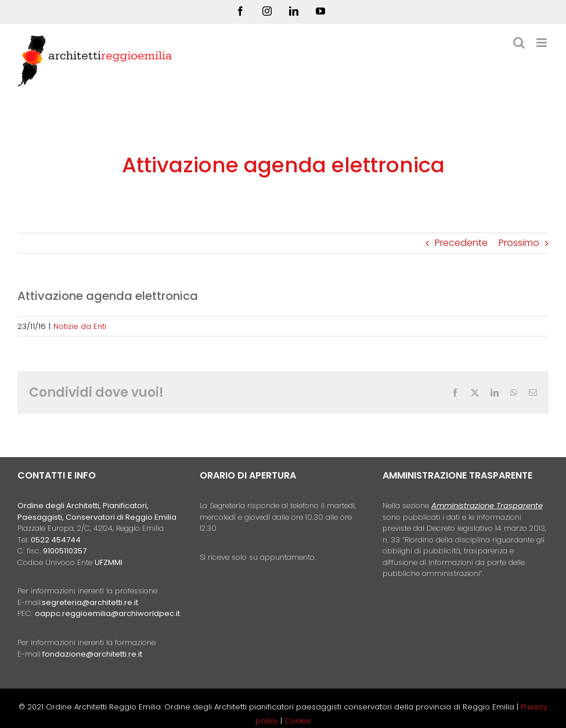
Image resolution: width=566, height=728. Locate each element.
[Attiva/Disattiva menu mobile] (542, 43)
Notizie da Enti (80, 326)
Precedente (461, 243)
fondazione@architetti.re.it (92, 654)
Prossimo (519, 243)
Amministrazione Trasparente (487, 506)
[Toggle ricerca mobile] (519, 43)
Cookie (298, 721)
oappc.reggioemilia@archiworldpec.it (107, 613)
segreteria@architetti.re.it (90, 602)
